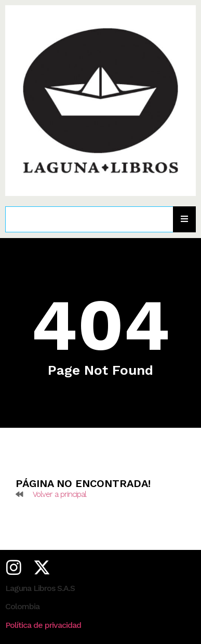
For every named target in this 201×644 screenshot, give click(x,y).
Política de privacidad (43, 625)
